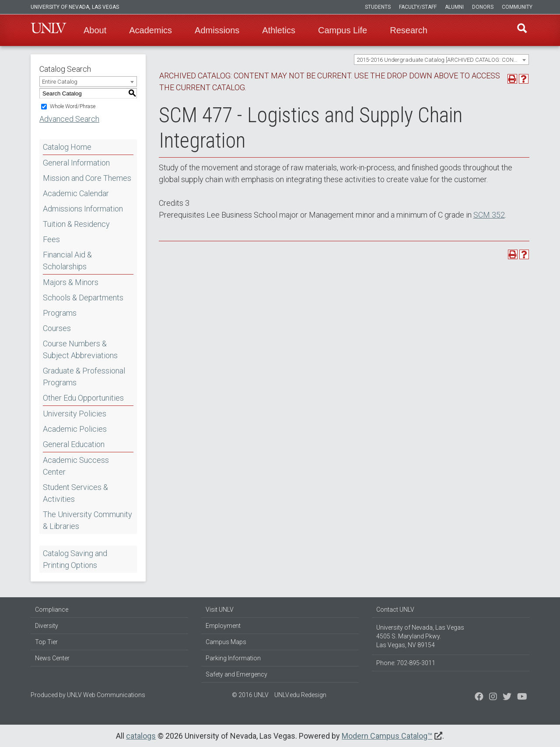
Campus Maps (226, 642)
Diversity (47, 626)
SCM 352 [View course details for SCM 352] (489, 215)
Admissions (217, 30)
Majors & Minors (71, 282)
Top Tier (46, 642)
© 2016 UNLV (250, 695)
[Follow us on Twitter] (493, 698)
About (95, 30)
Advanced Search (69, 119)
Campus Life (343, 30)
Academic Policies (75, 429)
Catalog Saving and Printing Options (75, 559)
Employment (223, 626)
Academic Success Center (76, 466)
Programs (60, 313)
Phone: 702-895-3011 (406, 663)
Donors (483, 7)
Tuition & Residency (76, 224)
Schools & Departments (83, 298)
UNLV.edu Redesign (300, 695)
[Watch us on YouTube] (522, 698)
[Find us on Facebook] (479, 698)
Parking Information (233, 658)
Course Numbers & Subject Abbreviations (80, 349)
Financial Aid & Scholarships (67, 261)
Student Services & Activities (75, 493)
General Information (76, 163)
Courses (57, 328)
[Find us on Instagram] (507, 698)
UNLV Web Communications (106, 695)
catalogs (141, 736)
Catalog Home (67, 147)
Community (517, 7)
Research (409, 30)
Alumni (454, 7)
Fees (51, 239)
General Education (74, 444)
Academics (150, 30)
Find (520, 30)
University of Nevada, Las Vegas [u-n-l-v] (75, 7)
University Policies (75, 414)
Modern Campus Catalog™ (387, 736)
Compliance (52, 610)
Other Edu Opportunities (83, 398)
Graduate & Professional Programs (84, 377)
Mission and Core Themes (87, 178)
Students (378, 7)
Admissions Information (83, 209)
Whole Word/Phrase (73, 106)
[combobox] (441, 60)
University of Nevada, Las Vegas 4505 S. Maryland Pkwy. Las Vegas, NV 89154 (420, 636)
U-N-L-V (49, 30)
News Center (52, 658)
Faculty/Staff (418, 7)
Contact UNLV (395, 610)
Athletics (279, 30)
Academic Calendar (76, 193)
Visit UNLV (220, 610)
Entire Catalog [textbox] (60, 82)
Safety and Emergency (236, 674)
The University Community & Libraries (87, 520)
